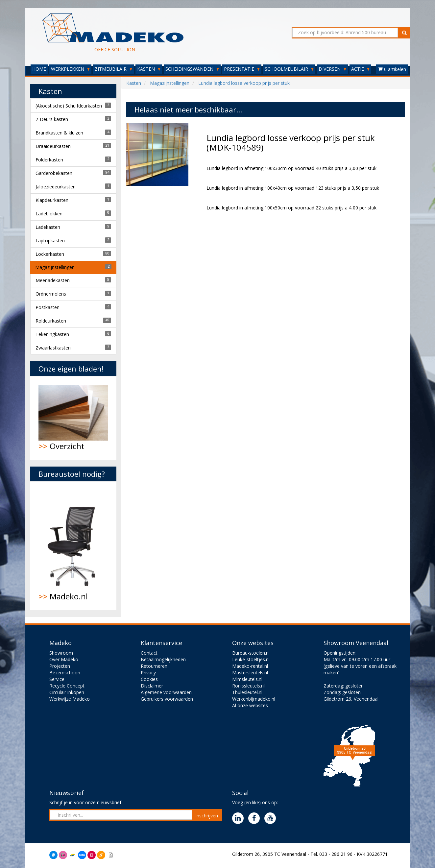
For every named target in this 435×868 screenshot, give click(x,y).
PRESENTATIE (242, 69)
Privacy (148, 673)
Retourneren (154, 666)
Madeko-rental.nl (250, 666)
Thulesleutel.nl (247, 692)
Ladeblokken (49, 214)
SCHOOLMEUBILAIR (289, 69)
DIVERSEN (332, 69)
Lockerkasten (50, 254)
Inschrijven (207, 816)
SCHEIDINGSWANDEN (192, 69)
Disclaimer (152, 686)
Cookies (149, 679)
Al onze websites (250, 705)
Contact (149, 653)
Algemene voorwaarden (166, 692)
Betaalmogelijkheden (163, 659)
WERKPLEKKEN (70, 69)
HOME (39, 69)
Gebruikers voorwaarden (167, 699)
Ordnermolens (51, 294)
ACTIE (360, 69)
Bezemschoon (65, 673)
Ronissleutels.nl (248, 686)
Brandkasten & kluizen (59, 133)
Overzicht (73, 418)
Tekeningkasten (52, 334)
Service (57, 679)
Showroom (61, 653)
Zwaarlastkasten (53, 348)
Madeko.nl (73, 546)
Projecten (60, 666)
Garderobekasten (54, 173)
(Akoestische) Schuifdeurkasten (69, 106)
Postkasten (48, 307)
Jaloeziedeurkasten (56, 187)
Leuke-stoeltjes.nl (251, 659)
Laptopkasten (50, 241)
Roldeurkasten (51, 321)
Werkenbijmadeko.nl (254, 699)
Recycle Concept (67, 686)
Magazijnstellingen (55, 267)
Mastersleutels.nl (250, 673)
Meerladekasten (53, 280)
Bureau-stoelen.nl (251, 653)
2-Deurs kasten (52, 119)
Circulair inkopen (67, 692)
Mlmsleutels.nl (247, 679)
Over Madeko (64, 659)
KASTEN (149, 69)
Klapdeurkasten (52, 200)
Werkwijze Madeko (70, 699)
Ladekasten (48, 227)
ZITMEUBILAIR (113, 69)
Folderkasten (49, 160)
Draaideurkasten (53, 146)
